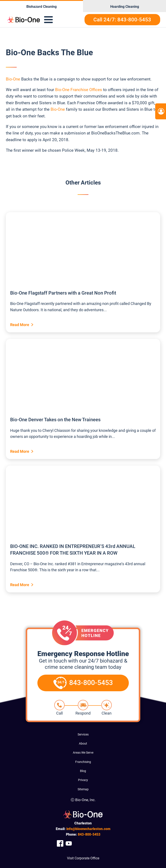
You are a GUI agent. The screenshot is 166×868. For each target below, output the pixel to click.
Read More (20, 325)
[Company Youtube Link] (69, 843)
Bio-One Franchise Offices (79, 90)
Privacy (83, 780)
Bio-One (13, 79)
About (83, 743)
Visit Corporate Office (83, 858)
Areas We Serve (83, 753)
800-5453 (89, 834)
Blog (83, 771)
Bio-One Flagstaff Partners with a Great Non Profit (63, 293)
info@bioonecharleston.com (88, 829)
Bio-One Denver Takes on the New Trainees (55, 420)
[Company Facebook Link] (60, 843)
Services (83, 734)
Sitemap (83, 789)
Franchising (83, 762)
